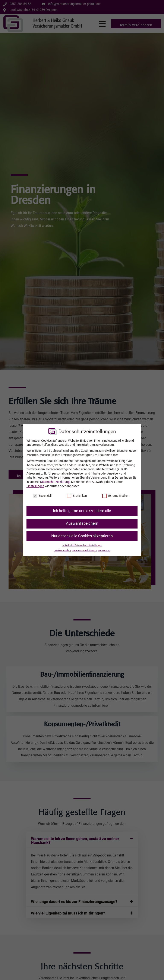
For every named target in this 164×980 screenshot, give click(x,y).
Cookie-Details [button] (62, 551)
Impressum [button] (104, 551)
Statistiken (77, 496)
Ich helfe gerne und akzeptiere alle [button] (82, 511)
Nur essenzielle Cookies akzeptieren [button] (82, 536)
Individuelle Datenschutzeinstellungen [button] (82, 545)
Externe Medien (115, 496)
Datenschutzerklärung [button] (84, 551)
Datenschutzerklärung (55, 482)
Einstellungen (35, 486)
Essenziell (42, 496)
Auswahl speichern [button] (82, 523)
